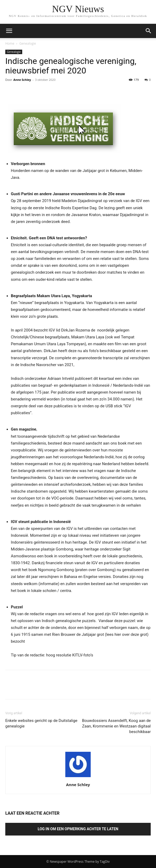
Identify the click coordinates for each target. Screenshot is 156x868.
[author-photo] (78, 777)
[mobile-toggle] (9, 31)
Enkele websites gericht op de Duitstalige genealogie (41, 723)
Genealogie (28, 43)
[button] (149, 31)
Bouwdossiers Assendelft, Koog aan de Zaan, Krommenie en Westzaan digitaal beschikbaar (116, 726)
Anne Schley (22, 80)
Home (10, 43)
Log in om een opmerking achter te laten (78, 829)
